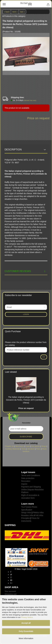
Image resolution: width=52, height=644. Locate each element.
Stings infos (26, 513)
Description (13, 150)
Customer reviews (18, 271)
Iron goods (35, 446)
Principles (25, 518)
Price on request (38, 118)
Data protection (28, 478)
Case (28, 446)
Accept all (26, 623)
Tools (23, 449)
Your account (10, 591)
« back (7, 12)
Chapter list (9, 446)
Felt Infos (39, 515)
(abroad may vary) (30, 100)
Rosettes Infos (27, 515)
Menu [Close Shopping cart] (4, 4)
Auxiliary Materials (13, 449)
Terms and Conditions (31, 475)
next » (15, 12)
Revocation (26, 481)
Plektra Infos (38, 513)
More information (26, 638)
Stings (44, 446)
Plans (38, 449)
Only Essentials (26, 631)
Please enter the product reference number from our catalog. (26, 344)
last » (22, 12)
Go (44, 357)
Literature (31, 449)
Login (26, 314)
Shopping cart (11, 594)
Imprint (24, 484)
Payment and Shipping (31, 487)
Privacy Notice (27, 617)
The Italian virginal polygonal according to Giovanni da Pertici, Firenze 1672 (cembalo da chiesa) (26, 400)
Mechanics (20, 446)
